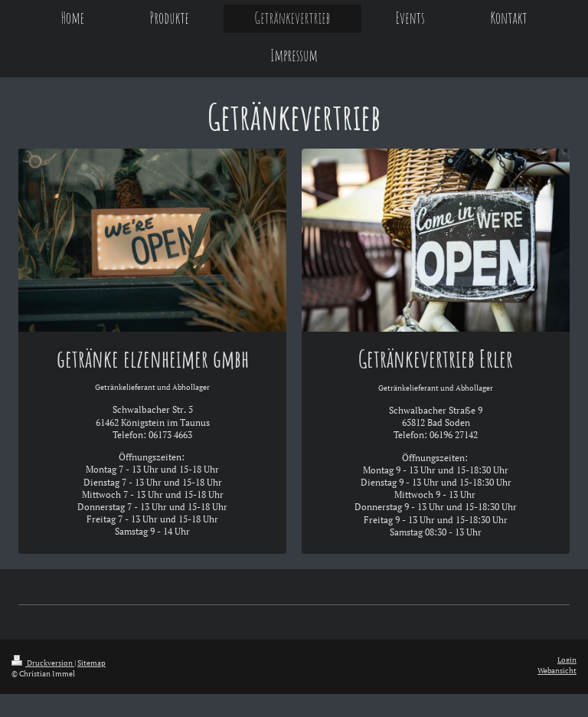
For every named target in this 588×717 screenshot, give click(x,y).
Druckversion (43, 663)
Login (567, 660)
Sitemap (91, 663)
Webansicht (557, 671)
